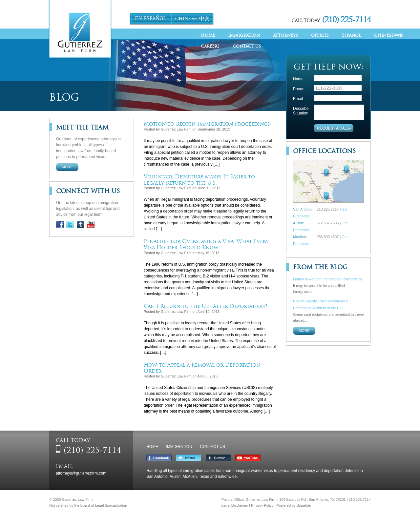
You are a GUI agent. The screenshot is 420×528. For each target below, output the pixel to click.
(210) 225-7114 (346, 20)
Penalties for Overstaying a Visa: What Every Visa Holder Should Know (206, 244)
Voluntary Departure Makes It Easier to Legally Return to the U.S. (199, 180)
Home (208, 35)
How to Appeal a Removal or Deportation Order (202, 368)
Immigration (244, 35)
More (67, 167)
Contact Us (247, 46)
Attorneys (285, 35)
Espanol (351, 35)
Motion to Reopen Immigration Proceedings (207, 124)
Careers (210, 46)
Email (298, 99)
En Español (151, 18)
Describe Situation (301, 111)
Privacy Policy (262, 505)
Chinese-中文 (192, 19)
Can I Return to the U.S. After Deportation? (205, 306)
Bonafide (304, 505)
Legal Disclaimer (235, 505)
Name (298, 79)
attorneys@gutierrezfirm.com (81, 473)
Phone (299, 89)
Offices (320, 35)
